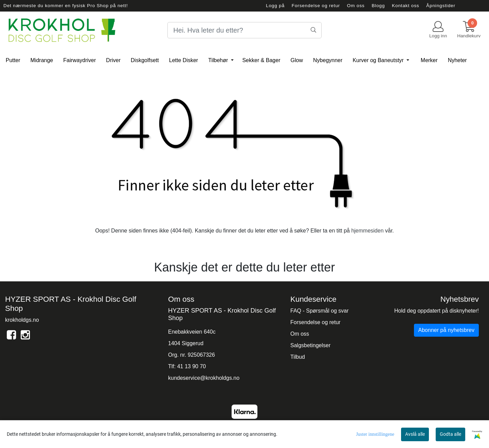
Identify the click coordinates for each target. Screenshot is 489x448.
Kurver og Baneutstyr (379, 60)
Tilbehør (219, 60)
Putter (13, 60)
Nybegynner (328, 60)
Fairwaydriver (79, 60)
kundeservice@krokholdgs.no (204, 378)
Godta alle (450, 434)
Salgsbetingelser (310, 345)
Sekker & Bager (261, 60)
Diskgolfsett (145, 60)
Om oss (356, 6)
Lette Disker (184, 60)
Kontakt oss (405, 6)
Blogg (378, 6)
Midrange (42, 60)
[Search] (244, 30)
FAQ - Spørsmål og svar (320, 311)
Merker (429, 60)
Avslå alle (415, 434)
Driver (113, 60)
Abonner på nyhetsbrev (446, 330)
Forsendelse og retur (316, 6)
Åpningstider (441, 6)
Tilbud (298, 357)
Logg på (275, 6)
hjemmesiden (367, 231)
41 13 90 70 (192, 366)
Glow (297, 60)
